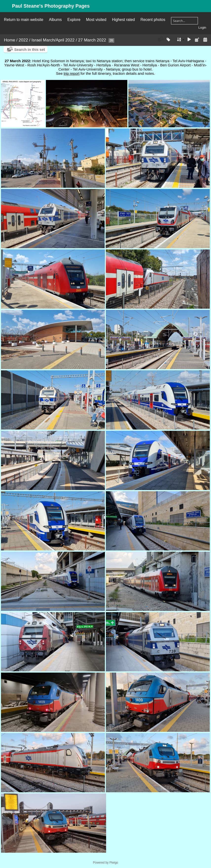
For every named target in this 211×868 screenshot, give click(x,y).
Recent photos (153, 20)
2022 (23, 40)
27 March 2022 (92, 40)
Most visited (96, 20)
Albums (55, 20)
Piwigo (114, 863)
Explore (74, 20)
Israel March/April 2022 (53, 40)
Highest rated (124, 20)
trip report (72, 73)
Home (10, 40)
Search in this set (30, 49)
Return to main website (24, 20)
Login (202, 28)
